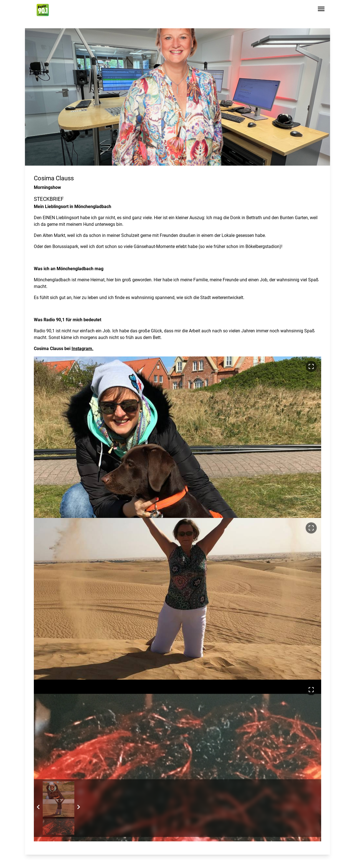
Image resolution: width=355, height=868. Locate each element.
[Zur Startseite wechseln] (43, 10)
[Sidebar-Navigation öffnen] (321, 10)
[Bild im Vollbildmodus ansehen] (311, 366)
